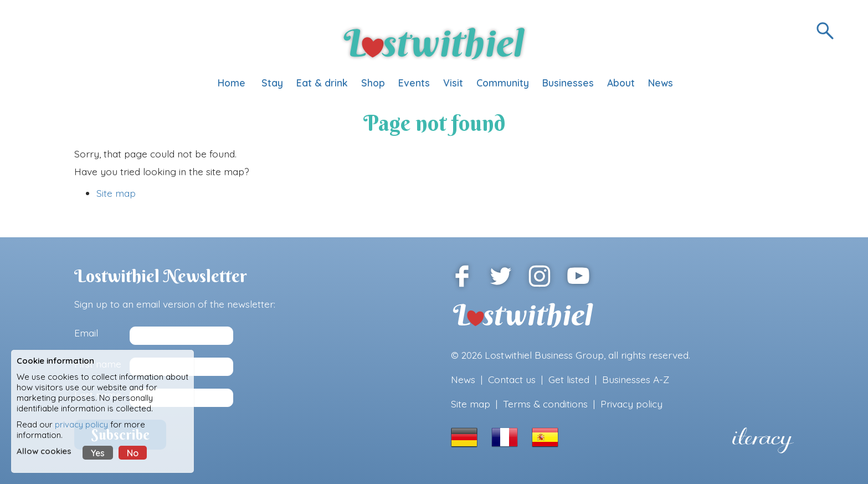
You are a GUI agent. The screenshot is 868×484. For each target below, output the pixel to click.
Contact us (512, 379)
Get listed (569, 379)
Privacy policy (631, 404)
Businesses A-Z (636, 379)
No (133, 453)
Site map (116, 193)
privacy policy (81, 424)
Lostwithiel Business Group (544, 355)
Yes (98, 453)
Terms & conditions (545, 404)
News (463, 379)
